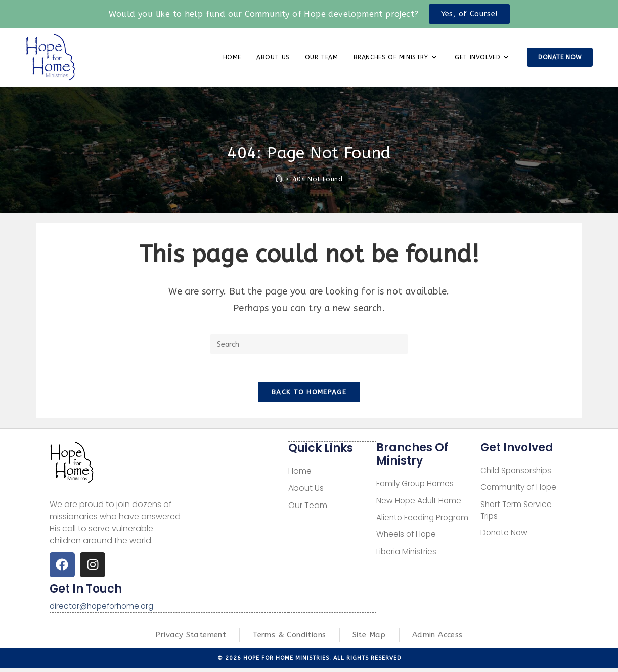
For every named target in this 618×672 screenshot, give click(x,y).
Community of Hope (520, 491)
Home (300, 474)
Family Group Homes (417, 487)
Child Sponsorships (518, 474)
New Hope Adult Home (420, 504)
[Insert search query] (309, 344)
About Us (306, 491)
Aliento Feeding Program (424, 521)
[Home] (279, 179)
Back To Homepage (309, 395)
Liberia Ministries (407, 556)
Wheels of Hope (407, 539)
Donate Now (505, 538)
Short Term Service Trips (517, 514)
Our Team (308, 508)
